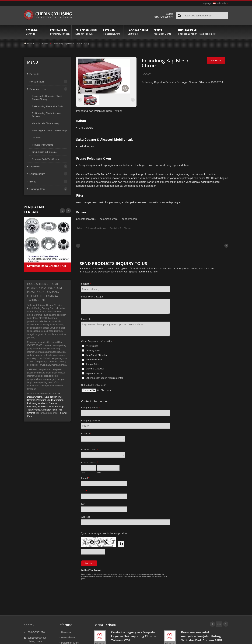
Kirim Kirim (216, 60)
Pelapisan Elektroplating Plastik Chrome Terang (47, 98)
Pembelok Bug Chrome (120, 228)
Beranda (35, 32)
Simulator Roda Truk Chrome (46, 159)
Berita (163, 32)
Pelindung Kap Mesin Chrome (42, 403)
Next (62, 211)
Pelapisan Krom (86, 32)
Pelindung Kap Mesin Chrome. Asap (71, 44)
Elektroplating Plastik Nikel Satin (47, 106)
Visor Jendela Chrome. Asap (46, 123)
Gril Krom (37, 138)
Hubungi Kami (197, 32)
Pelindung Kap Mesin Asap (41, 406)
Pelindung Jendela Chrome (50, 400)
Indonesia (219, 3)
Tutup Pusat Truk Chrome (44, 152)
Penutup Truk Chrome (43, 145)
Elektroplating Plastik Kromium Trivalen (47, 115)
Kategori (44, 44)
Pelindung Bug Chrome (96, 228)
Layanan (112, 32)
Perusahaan (60, 32)
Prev (68, 211)
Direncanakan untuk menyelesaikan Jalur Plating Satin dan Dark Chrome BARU (202, 636)
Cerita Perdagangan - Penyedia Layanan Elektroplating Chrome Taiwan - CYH (134, 636)
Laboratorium (138, 32)
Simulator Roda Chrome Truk (46, 266)
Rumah (31, 44)
